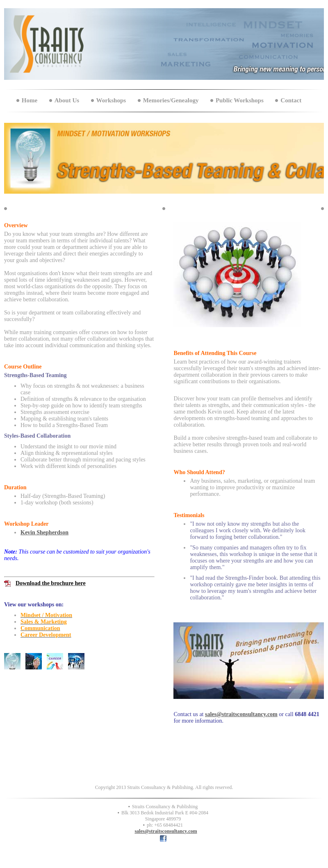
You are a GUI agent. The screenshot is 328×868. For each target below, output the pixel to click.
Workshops (111, 100)
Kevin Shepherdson (44, 532)
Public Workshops (240, 100)
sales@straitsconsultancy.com (241, 714)
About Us (67, 100)
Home (30, 100)
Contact (291, 100)
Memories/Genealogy (171, 100)
